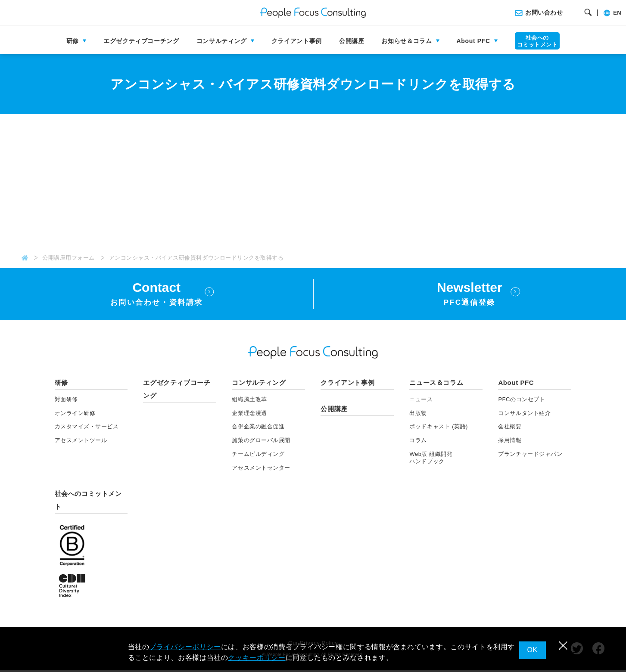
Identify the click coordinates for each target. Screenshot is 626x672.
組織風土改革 (249, 401)
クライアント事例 (297, 41)
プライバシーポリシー (185, 647)
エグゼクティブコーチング (141, 41)
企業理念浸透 (249, 414)
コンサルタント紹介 (524, 414)
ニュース (421, 401)
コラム (418, 442)
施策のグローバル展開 (261, 442)
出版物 (418, 414)
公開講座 (352, 41)
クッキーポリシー (257, 658)
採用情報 (510, 442)
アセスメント (81, 442)
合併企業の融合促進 (258, 428)
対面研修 (66, 401)
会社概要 (510, 428)
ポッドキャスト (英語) (439, 428)
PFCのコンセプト (522, 401)
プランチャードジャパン (530, 456)
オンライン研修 (75, 414)
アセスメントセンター (261, 469)
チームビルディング (258, 456)
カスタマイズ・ (87, 428)
